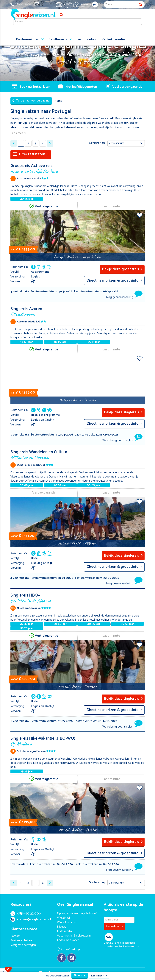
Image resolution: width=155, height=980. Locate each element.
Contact (15, 936)
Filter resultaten (31, 154)
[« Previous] (14, 143)
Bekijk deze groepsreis (122, 269)
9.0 (95, 5)
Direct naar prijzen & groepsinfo (114, 281)
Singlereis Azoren (78, 311)
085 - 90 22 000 (26, 914)
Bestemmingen (28, 39)
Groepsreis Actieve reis (78, 168)
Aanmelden (115, 927)
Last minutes (86, 39)
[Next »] (50, 143)
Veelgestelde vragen (23, 945)
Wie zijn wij (64, 918)
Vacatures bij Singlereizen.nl (74, 936)
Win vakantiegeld (68, 922)
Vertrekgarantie (113, 39)
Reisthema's (58, 39)
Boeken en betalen (22, 941)
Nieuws (62, 927)
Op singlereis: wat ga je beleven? (77, 913)
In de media (64, 931)
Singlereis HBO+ (78, 598)
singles (116, 943)
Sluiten (80, 976)
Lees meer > (18, 133)
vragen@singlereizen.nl (31, 919)
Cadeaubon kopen (68, 940)
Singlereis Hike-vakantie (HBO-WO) (78, 741)
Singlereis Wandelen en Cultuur (78, 454)
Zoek (140, 4)
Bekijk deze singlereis (123, 412)
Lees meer (99, 976)
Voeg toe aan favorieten (140, 215)
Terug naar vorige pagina (31, 101)
